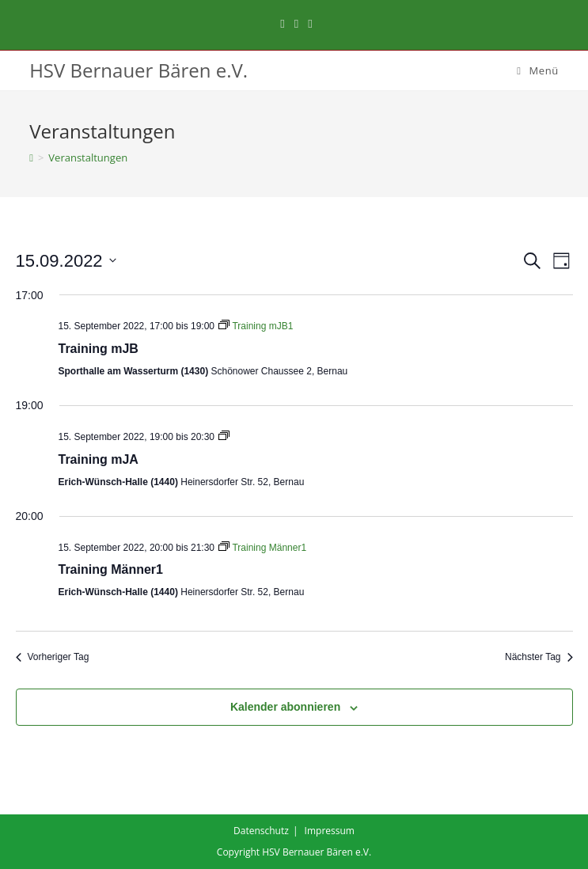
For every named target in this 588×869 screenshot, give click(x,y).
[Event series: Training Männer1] (262, 548)
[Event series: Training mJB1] (256, 326)
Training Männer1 (111, 569)
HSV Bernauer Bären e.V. (138, 70)
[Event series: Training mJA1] (224, 437)
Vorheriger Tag (53, 657)
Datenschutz (261, 831)
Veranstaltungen (88, 157)
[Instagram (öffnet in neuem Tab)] (296, 23)
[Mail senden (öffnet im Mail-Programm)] (307, 23)
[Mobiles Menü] (538, 70)
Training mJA (99, 459)
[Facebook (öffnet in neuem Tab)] (282, 23)
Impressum (330, 831)
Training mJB (99, 349)
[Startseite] (31, 157)
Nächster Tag (539, 657)
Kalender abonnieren (285, 707)
